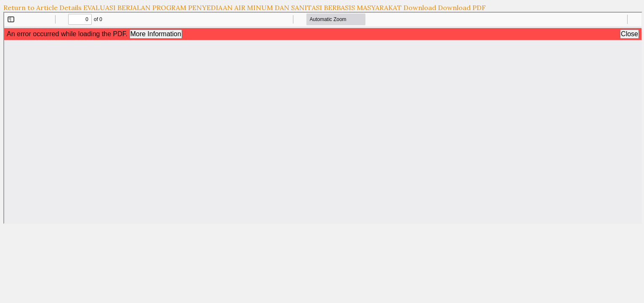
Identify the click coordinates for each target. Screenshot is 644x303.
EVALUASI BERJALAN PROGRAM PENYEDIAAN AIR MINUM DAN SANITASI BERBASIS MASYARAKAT (243, 8)
